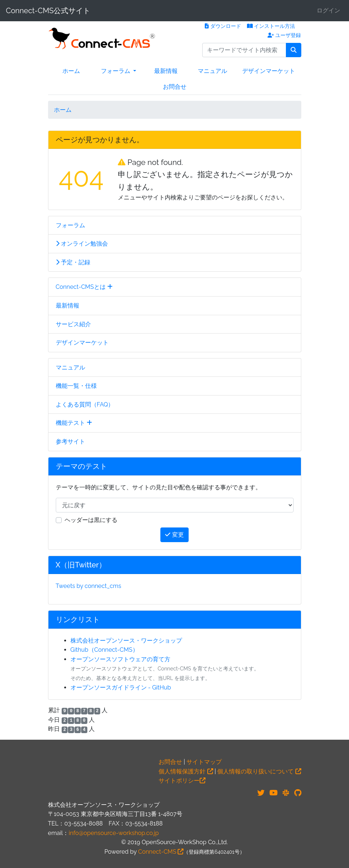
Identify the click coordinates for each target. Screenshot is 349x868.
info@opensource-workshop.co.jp (114, 833)
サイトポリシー (182, 781)
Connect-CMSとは (84, 287)
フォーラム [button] (116, 71)
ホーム (71, 71)
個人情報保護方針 (186, 771)
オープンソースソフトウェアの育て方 (120, 659)
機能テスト (74, 423)
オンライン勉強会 (82, 244)
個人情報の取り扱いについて (259, 771)
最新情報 (166, 71)
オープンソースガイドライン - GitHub (121, 687)
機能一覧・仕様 (76, 386)
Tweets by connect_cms (89, 586)
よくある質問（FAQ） (85, 404)
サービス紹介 (73, 324)
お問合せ (175, 87)
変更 (174, 535)
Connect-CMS (161, 852)
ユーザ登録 (284, 35)
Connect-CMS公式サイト (48, 11)
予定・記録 (73, 262)
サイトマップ (204, 762)
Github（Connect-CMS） (104, 650)
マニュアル (212, 71)
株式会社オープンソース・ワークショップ (126, 641)
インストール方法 (271, 26)
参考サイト (70, 442)
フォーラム (70, 225)
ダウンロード (223, 26)
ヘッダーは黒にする (91, 520)
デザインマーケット (269, 71)
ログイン (328, 10)
